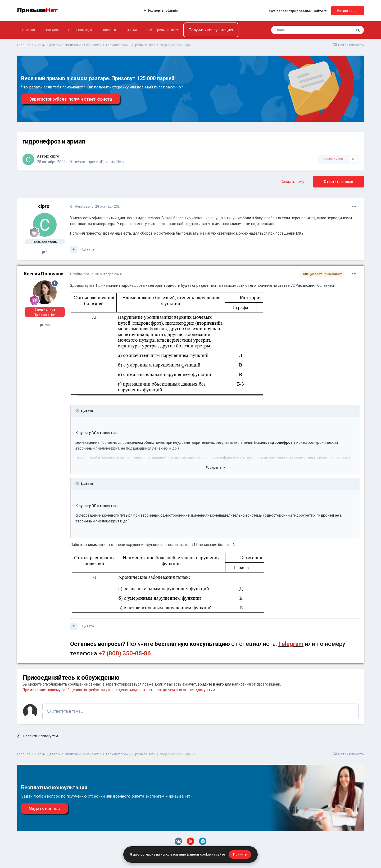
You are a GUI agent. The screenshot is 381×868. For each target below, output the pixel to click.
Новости (109, 30)
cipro (55, 156)
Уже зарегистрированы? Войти (298, 11)
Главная (28, 30)
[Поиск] (298, 30)
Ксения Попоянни (44, 274)
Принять (240, 854)
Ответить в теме (338, 182)
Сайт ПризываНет (162, 30)
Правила (52, 30)
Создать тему (292, 182)
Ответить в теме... (65, 711)
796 (45, 325)
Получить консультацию (211, 30)
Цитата (88, 249)
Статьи (131, 30)
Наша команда (80, 30)
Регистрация (348, 11)
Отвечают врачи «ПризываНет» (97, 162)
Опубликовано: (96, 206)
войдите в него (211, 684)
